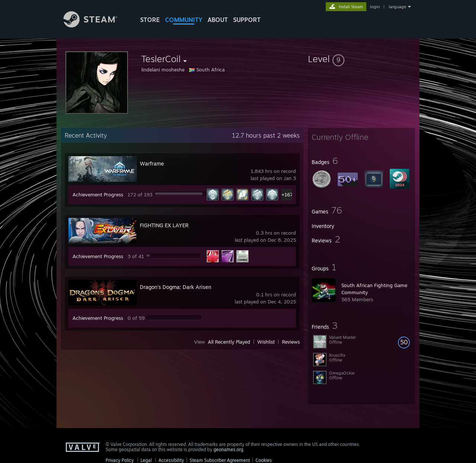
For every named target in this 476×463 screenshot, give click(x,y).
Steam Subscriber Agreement (220, 460)
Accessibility (171, 460)
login (375, 7)
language (397, 7)
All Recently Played (229, 342)
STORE (150, 20)
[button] (361, 59)
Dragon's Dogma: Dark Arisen (176, 287)
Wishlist (266, 342)
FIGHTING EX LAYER (164, 225)
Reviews (291, 342)
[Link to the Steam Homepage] (96, 25)
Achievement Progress (98, 194)
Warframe (152, 163)
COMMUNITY (184, 20)
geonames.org (228, 449)
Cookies (264, 460)
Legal (146, 460)
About (218, 20)
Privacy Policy (120, 460)
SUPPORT (247, 20)
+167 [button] (287, 194)
